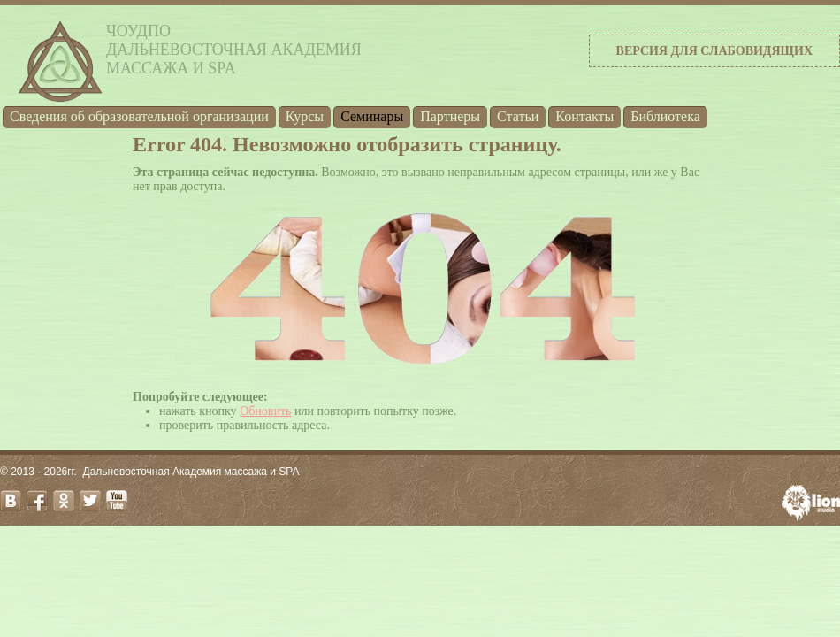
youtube (117, 501)
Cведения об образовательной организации (139, 116)
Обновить (265, 411)
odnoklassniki (64, 501)
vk (11, 501)
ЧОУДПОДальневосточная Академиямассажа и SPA (234, 50)
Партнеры (450, 116)
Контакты (584, 116)
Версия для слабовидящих (714, 51)
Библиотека (665, 116)
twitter (90, 501)
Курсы (305, 116)
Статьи (518, 116)
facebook (37, 501)
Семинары (372, 116)
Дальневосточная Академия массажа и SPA (191, 472)
